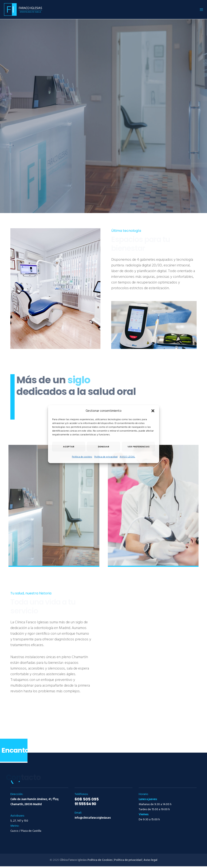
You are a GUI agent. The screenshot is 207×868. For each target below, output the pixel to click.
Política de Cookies (100, 860)
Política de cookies (82, 457)
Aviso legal (150, 860)
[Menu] (200, 9)
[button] (153, 411)
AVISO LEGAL (127, 457)
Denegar (103, 447)
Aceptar (69, 447)
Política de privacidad (106, 457)
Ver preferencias (138, 447)
